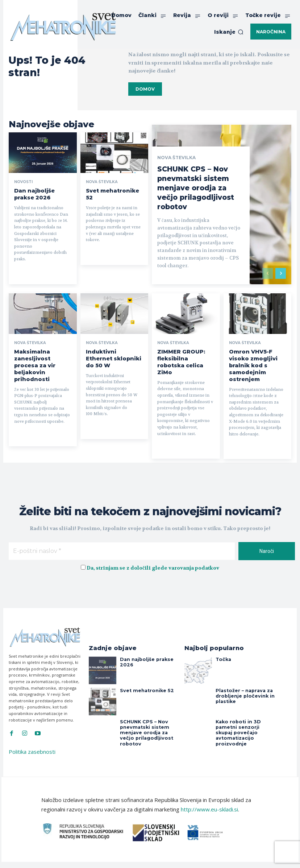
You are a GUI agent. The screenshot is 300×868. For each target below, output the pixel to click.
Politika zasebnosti (32, 739)
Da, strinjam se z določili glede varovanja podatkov (153, 554)
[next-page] (281, 271)
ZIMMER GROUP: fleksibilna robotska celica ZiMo (182, 355)
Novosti (23, 182)
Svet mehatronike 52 (112, 190)
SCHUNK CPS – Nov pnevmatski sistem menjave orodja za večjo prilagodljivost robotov (198, 185)
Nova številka (102, 182)
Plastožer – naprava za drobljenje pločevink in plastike (242, 682)
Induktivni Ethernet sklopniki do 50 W (110, 352)
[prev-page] (268, 271)
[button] (229, 32)
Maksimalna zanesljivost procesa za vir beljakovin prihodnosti (40, 357)
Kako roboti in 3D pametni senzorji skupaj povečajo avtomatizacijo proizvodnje (244, 716)
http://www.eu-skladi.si (209, 796)
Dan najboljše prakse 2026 (150, 646)
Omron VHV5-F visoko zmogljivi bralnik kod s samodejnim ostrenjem (257, 357)
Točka (222, 646)
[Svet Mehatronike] (63, 26)
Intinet (203, 858)
